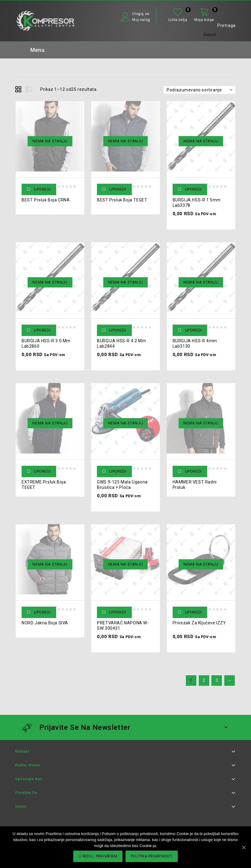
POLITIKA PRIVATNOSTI (152, 856)
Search (210, 35)
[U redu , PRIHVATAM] (243, 847)
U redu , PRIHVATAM (98, 856)
